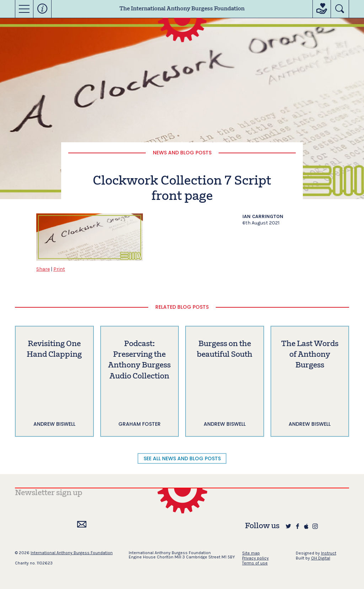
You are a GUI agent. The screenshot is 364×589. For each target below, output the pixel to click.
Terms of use (255, 563)
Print (59, 269)
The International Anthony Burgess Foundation (182, 9)
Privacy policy (255, 558)
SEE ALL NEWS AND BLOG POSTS (182, 458)
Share (43, 269)
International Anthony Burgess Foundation (72, 553)
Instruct (329, 553)
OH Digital (321, 558)
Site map (251, 553)
